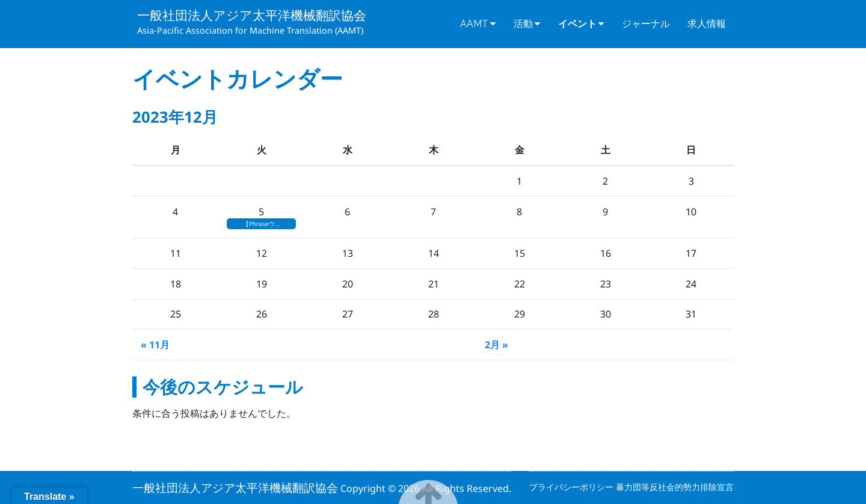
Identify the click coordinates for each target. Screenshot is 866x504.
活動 (523, 24)
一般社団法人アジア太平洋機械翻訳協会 (252, 15)
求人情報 (707, 24)
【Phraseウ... (262, 224)
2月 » (496, 345)
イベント (577, 24)
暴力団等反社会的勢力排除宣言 (675, 487)
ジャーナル (646, 24)
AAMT (474, 24)
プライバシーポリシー (573, 487)
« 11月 (155, 345)
